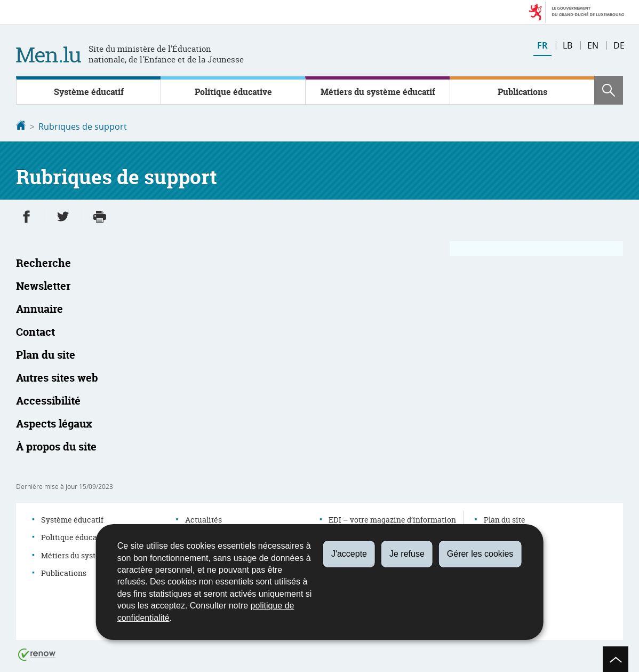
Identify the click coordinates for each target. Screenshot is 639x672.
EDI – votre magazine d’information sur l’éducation (392, 524)
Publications (522, 92)
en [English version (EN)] (593, 45)
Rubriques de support (83, 127)
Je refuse (407, 554)
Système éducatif (89, 92)
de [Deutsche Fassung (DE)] (619, 45)
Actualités (203, 519)
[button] (609, 90)
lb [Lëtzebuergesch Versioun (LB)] (568, 45)
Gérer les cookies (480, 554)
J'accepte (349, 554)
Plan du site (505, 519)
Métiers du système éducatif (378, 92)
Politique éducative (233, 92)
